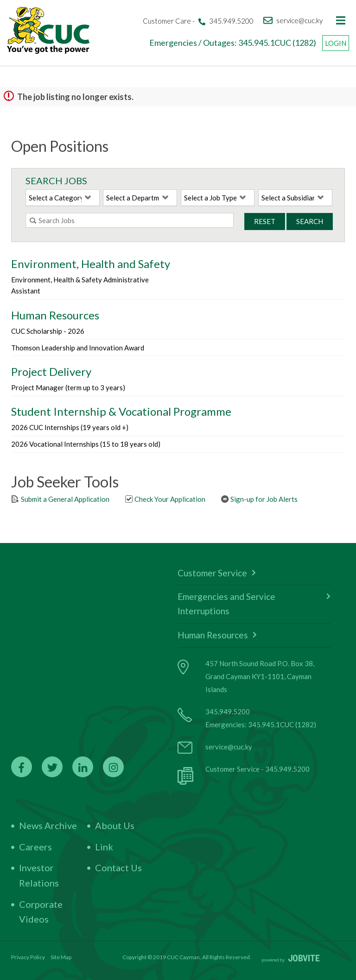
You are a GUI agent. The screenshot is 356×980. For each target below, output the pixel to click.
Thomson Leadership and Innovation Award (78, 348)
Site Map (61, 957)
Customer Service (217, 573)
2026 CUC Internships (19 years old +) (70, 427)
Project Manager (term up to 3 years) (68, 387)
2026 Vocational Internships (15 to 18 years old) (86, 444)
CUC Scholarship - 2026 (48, 331)
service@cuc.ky (229, 747)
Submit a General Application (60, 499)
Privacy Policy (28, 957)
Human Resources (217, 635)
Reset (265, 221)
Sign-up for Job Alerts (259, 499)
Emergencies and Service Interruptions (254, 604)
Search (310, 221)
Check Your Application (165, 499)
